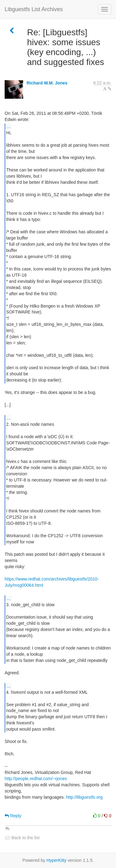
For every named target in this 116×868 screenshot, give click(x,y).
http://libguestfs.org (84, 797)
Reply (13, 816)
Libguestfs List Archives (34, 9)
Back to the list (22, 838)
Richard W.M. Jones (47, 83)
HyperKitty (56, 860)
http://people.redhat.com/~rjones (36, 779)
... (9, 126)
